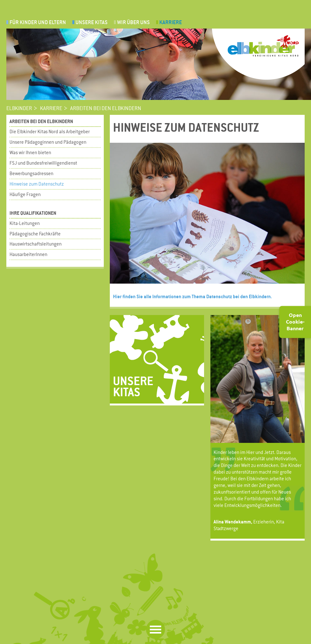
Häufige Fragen (25, 194)
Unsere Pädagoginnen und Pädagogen (48, 142)
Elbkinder (19, 108)
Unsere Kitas (133, 386)
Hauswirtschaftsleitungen (36, 244)
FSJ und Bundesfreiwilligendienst (43, 163)
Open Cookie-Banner (295, 322)
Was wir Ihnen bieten (30, 152)
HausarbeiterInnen (28, 254)
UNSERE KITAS (92, 22)
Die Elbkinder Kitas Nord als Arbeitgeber (50, 131)
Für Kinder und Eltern (38, 22)
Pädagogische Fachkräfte (35, 234)
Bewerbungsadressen (31, 173)
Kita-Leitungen (25, 223)
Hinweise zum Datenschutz (37, 184)
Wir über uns (133, 22)
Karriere (171, 22)
